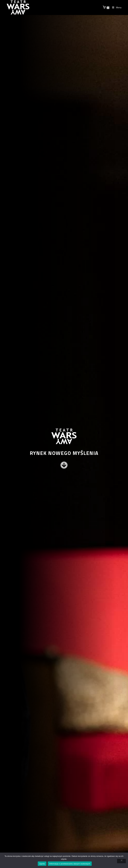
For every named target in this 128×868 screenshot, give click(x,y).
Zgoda (42, 864)
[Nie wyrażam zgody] (121, 861)
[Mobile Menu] (116, 7)
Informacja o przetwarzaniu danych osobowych (70, 864)
